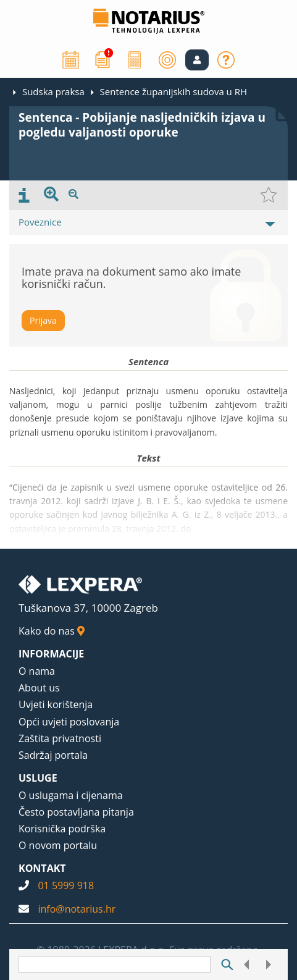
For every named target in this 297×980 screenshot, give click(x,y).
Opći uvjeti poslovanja (69, 722)
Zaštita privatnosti (60, 738)
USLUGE (38, 778)
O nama (37, 671)
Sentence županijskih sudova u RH (174, 91)
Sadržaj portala (53, 755)
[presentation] (24, 195)
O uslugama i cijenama (71, 795)
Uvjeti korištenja (56, 704)
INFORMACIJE (51, 654)
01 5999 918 (66, 885)
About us (39, 688)
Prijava (43, 320)
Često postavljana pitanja (76, 812)
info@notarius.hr (77, 909)
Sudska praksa (53, 91)
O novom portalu (58, 845)
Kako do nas (52, 631)
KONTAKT (42, 868)
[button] (197, 60)
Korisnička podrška (62, 829)
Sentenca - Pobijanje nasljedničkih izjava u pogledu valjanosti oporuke (142, 125)
